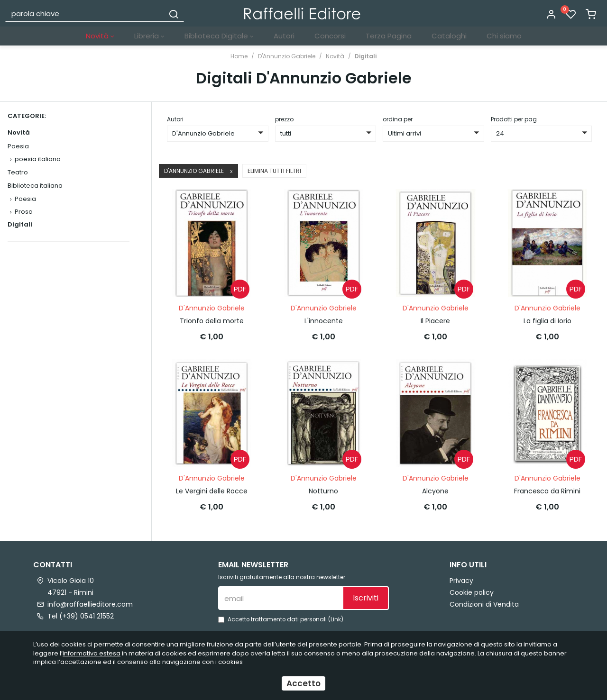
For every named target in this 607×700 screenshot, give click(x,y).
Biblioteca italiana (35, 186)
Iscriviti (366, 597)
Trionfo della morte (212, 321)
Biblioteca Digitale (219, 36)
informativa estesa (92, 653)
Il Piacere (435, 321)
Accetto (303, 683)
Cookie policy (472, 592)
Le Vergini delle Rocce (212, 491)
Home (239, 56)
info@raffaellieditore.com (90, 604)
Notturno (323, 491)
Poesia (18, 146)
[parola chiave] (85, 13)
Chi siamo (504, 36)
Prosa (24, 212)
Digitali (366, 56)
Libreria (149, 36)
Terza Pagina (389, 36)
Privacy (461, 580)
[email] (280, 598)
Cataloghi (449, 36)
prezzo (284, 119)
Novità (100, 36)
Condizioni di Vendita (484, 604)
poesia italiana (38, 159)
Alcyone (435, 491)
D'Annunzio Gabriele (287, 56)
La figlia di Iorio (547, 321)
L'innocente (324, 321)
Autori (284, 36)
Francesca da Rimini (547, 491)
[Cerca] (174, 13)
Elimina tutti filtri (274, 171)
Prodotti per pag (514, 119)
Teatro (18, 172)
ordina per (398, 119)
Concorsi (330, 36)
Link (336, 619)
